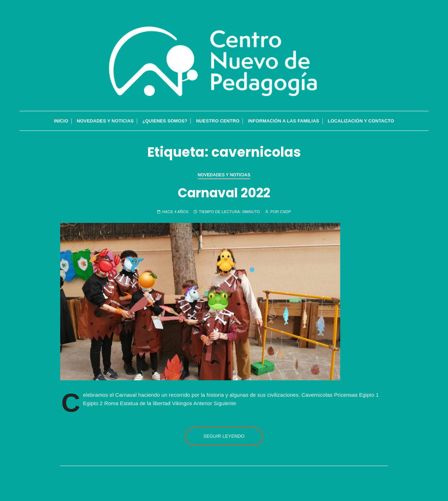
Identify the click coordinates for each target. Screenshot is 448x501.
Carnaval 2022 (224, 193)
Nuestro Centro (218, 121)
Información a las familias (284, 121)
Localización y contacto (361, 121)
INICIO (61, 121)
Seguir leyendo (224, 436)
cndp (286, 212)
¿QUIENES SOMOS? (165, 121)
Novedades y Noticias (105, 121)
